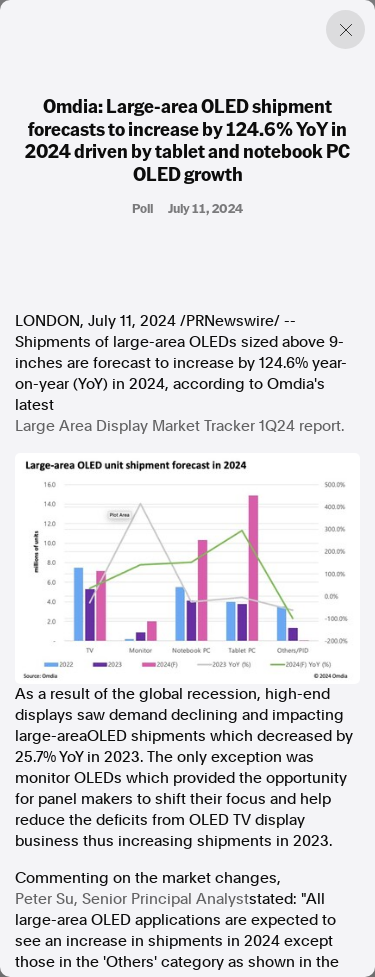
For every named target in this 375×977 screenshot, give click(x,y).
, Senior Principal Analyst (132, 899)
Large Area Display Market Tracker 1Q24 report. (179, 426)
